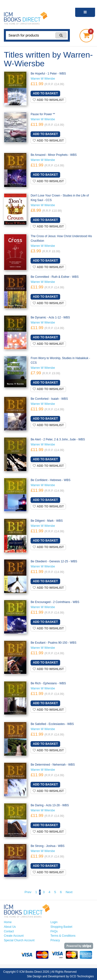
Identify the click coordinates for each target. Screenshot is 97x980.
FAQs (54, 931)
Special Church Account (19, 940)
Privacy (55, 940)
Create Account (14, 936)
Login (54, 922)
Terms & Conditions (63, 936)
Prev (28, 892)
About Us (10, 927)
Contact (9, 931)
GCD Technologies (82, 976)
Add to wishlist (48, 100)
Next (69, 892)
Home (8, 922)
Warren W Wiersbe (43, 79)
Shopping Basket (61, 927)
